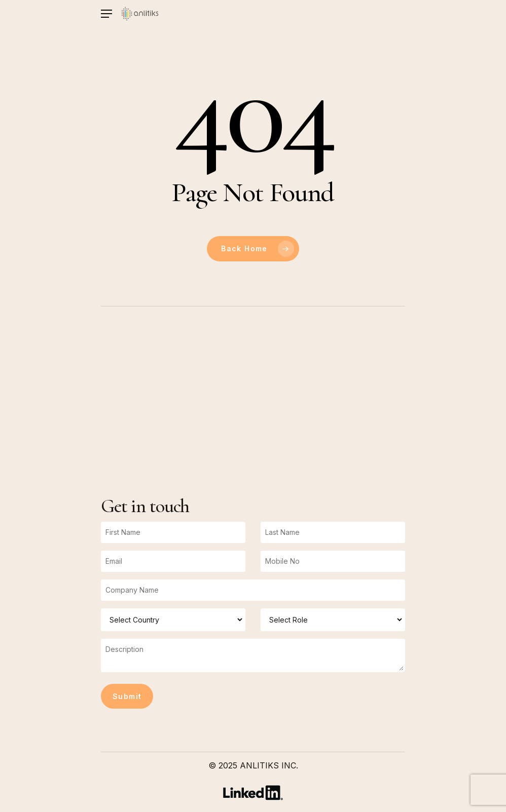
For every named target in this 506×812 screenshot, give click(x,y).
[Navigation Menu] (106, 14)
